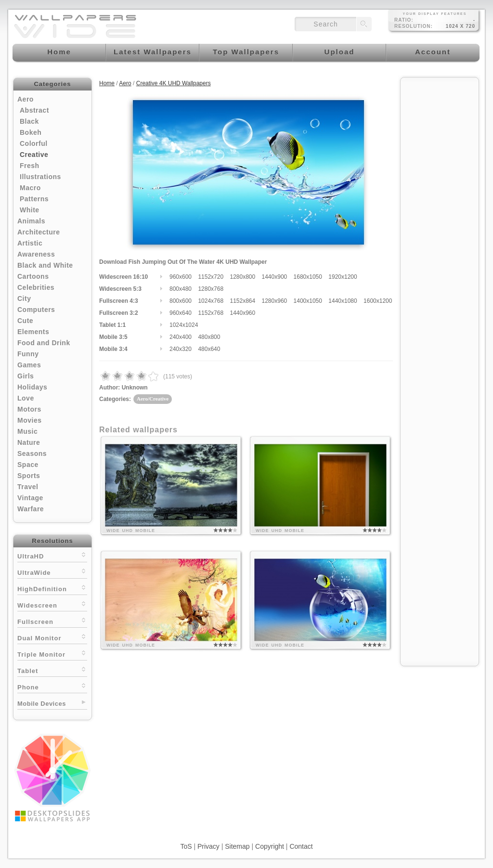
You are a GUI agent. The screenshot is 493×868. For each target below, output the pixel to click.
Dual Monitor (52, 637)
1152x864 (242, 301)
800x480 (181, 289)
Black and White (45, 265)
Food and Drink (44, 343)
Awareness (36, 254)
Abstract (34, 110)
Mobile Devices (42, 704)
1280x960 (275, 301)
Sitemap (237, 846)
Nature (29, 442)
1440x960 (242, 313)
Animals (31, 221)
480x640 (209, 349)
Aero (26, 99)
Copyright (270, 846)
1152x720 (211, 277)
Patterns (34, 199)
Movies (29, 420)
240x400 (181, 337)
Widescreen (52, 604)
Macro (30, 188)
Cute (25, 321)
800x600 (181, 301)
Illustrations (40, 177)
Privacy (208, 846)
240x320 (181, 349)
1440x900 (275, 277)
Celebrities (36, 287)
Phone (52, 686)
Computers (36, 310)
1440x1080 (343, 301)
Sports (29, 476)
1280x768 (211, 289)
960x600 (181, 277)
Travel (28, 487)
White (30, 210)
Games (29, 365)
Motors (29, 409)
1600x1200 (378, 301)
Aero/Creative (153, 399)
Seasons (32, 453)
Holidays (32, 387)
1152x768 (211, 313)
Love (26, 398)
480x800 (209, 337)
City (24, 298)
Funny (28, 354)
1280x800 (242, 277)
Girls (26, 376)
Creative (34, 155)
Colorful (34, 143)
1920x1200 (343, 277)
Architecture (39, 232)
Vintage (30, 498)
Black (29, 121)
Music (27, 431)
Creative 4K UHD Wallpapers (174, 83)
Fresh (30, 166)
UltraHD (52, 555)
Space (28, 465)
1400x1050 (308, 301)
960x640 (181, 313)
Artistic (30, 243)
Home (107, 83)
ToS (186, 846)
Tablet (52, 670)
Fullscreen (52, 621)
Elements (33, 332)
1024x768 (211, 301)
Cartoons (33, 276)
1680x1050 (308, 277)
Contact (301, 846)
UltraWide (52, 572)
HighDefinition (52, 588)
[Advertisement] (440, 227)
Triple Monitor (52, 654)
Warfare (31, 509)
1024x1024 (184, 325)
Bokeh (31, 132)
